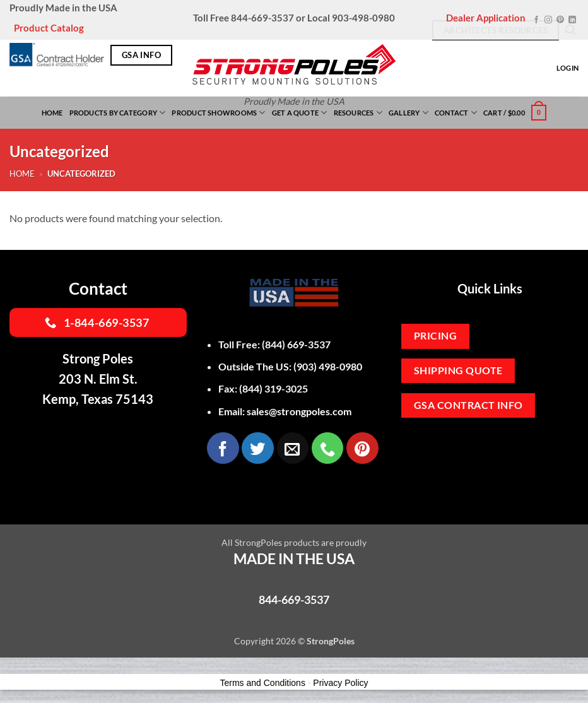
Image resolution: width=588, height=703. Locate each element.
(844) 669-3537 (296, 344)
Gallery (409, 113)
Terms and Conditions (263, 683)
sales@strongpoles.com (299, 411)
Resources (358, 113)
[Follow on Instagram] (548, 20)
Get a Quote (300, 113)
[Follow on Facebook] (536, 20)
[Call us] (327, 448)
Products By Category (118, 113)
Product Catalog (49, 28)
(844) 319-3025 (273, 388)
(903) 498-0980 (328, 366)
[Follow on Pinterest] (560, 20)
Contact (456, 113)
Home (52, 113)
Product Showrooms (218, 113)
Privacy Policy (340, 683)
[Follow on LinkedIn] (572, 20)
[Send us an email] (293, 448)
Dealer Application (486, 18)
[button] (515, 113)
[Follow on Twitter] (257, 448)
